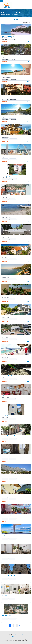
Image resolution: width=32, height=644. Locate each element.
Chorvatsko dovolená (22, 639)
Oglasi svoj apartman (18, 637)
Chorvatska (28, 639)
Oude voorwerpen (6, 642)
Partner (11, 642)
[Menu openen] (2, 1)
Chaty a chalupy (25, 641)
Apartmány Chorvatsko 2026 (9, 641)
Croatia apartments (18, 641)
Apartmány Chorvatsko (17, 642)
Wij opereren (4, 639)
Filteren (16, 20)
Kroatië (2, 11)
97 (20, 625)
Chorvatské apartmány (25, 642)
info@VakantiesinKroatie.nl (17, 635)
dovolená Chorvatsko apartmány (12, 639)
